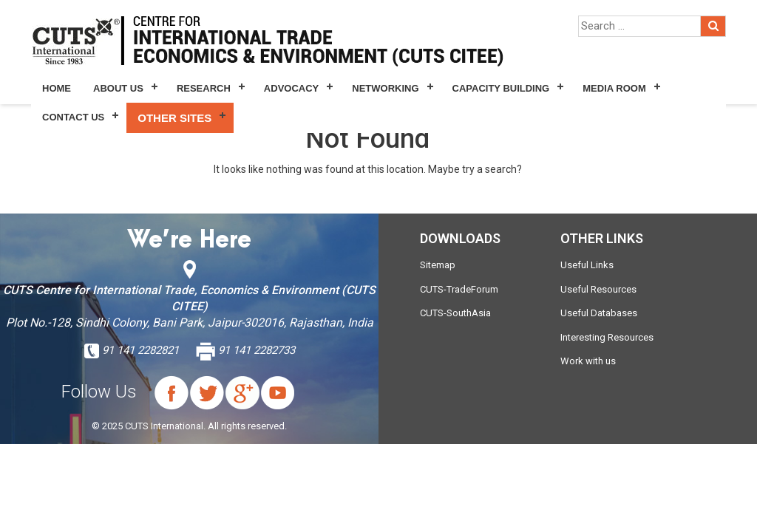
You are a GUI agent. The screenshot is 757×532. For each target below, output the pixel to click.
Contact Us (73, 117)
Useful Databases (599, 313)
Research (204, 88)
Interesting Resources (607, 337)
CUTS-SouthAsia (455, 313)
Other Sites (174, 118)
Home (57, 88)
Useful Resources (598, 289)
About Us (118, 88)
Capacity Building (501, 88)
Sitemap (438, 265)
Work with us (588, 361)
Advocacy (291, 88)
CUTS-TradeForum (459, 289)
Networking (385, 88)
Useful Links (587, 265)
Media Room (614, 88)
